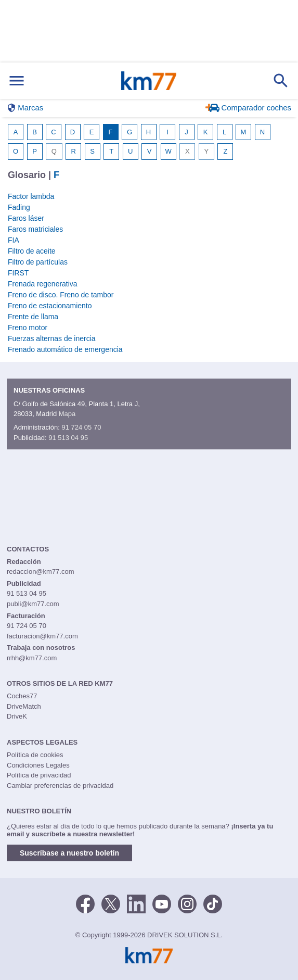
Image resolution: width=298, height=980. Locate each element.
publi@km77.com (33, 604)
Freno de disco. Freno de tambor (61, 295)
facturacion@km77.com (42, 636)
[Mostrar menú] (17, 81)
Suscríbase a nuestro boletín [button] (69, 853)
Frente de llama (33, 317)
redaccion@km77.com (41, 571)
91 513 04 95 (68, 438)
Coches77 (22, 696)
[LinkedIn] (136, 903)
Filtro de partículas (38, 262)
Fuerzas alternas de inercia (52, 338)
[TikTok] (213, 903)
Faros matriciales (35, 229)
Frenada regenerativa (43, 284)
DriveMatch (24, 706)
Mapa (67, 414)
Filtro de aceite (32, 251)
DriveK (17, 716)
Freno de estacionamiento (50, 306)
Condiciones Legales (38, 765)
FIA (14, 240)
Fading (19, 207)
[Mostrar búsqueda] (281, 81)
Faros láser (26, 218)
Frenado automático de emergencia (65, 349)
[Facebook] (85, 903)
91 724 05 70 (81, 427)
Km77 (148, 81)
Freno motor (28, 328)
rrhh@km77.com (32, 658)
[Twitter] (111, 903)
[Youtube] (162, 903)
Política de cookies (35, 755)
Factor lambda (31, 196)
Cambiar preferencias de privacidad (60, 786)
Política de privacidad (39, 775)
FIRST (18, 273)
